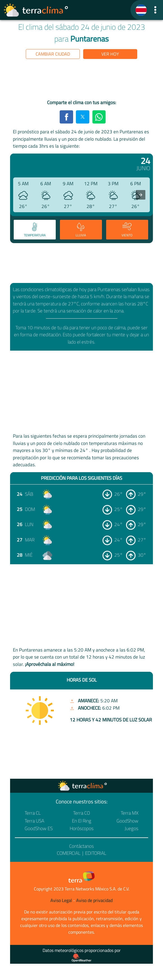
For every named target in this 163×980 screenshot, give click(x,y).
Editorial (96, 853)
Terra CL (33, 813)
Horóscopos (82, 828)
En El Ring (82, 821)
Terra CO (81, 813)
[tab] (35, 230)
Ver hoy (110, 54)
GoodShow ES (39, 828)
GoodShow (127, 821)
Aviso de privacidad (94, 900)
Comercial (69, 853)
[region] (81, 80)
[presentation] (141, 195)
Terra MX (130, 813)
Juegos (131, 828)
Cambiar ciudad (53, 54)
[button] (155, 10)
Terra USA (34, 821)
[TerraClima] (141, 10)
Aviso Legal (61, 900)
